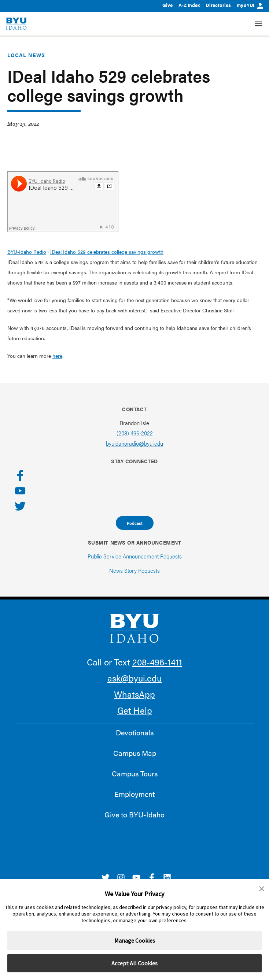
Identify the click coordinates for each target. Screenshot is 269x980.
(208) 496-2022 (135, 433)
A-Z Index (189, 5)
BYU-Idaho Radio (27, 252)
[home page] (16, 24)
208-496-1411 (157, 662)
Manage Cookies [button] (135, 940)
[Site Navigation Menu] (258, 24)
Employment (134, 794)
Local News (26, 55)
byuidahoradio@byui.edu (134, 443)
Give (167, 5)
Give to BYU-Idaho (134, 814)
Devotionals (135, 732)
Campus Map (135, 753)
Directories (218, 5)
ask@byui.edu (134, 678)
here (57, 356)
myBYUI (250, 5)
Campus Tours (135, 773)
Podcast (135, 523)
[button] (262, 889)
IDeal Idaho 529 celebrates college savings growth (107, 252)
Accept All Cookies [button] (134, 963)
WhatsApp (134, 694)
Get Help (135, 710)
